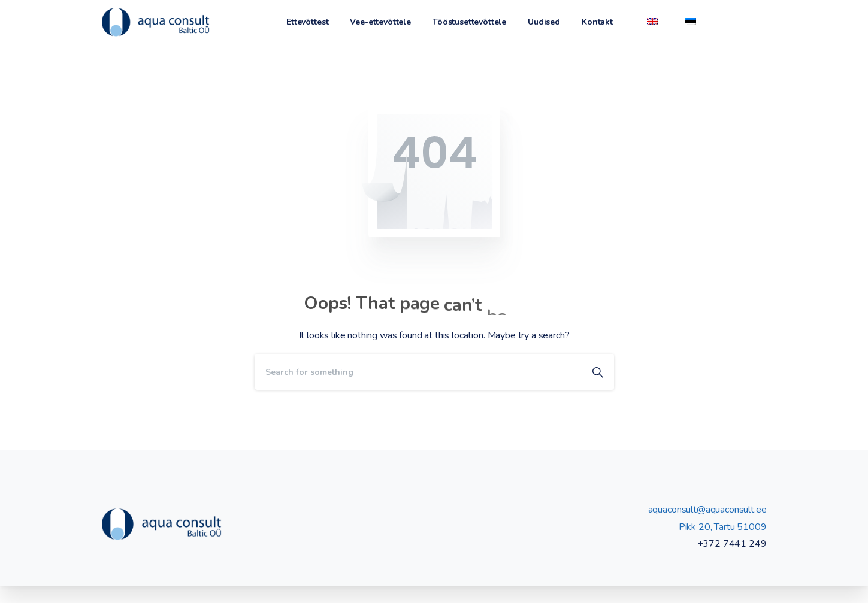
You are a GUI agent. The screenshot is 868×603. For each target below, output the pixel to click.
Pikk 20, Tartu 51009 (723, 527)
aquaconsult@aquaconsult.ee (707, 510)
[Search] (418, 372)
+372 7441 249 (732, 544)
